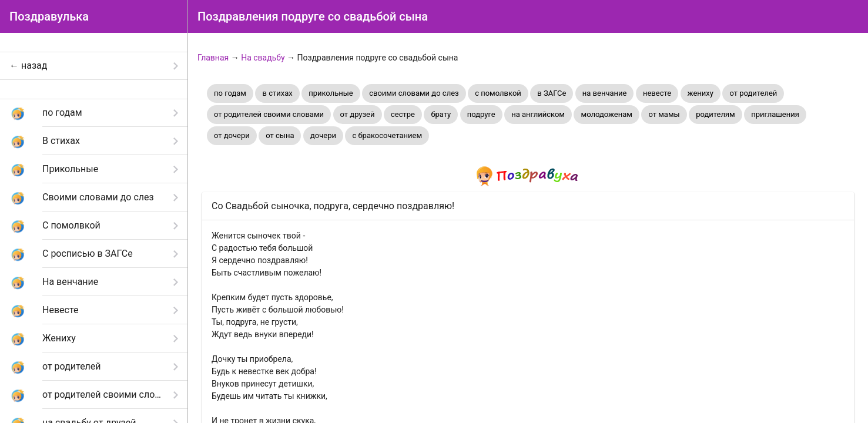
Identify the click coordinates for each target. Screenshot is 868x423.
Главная (213, 58)
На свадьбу (263, 58)
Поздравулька (49, 16)
